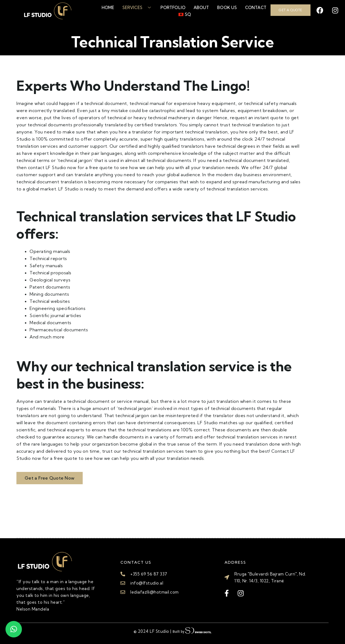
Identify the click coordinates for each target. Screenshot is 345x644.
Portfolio (173, 8)
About (201, 8)
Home (108, 8)
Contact (256, 8)
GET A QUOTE (291, 10)
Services (137, 8)
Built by (192, 631)
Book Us (227, 8)
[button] (14, 629)
